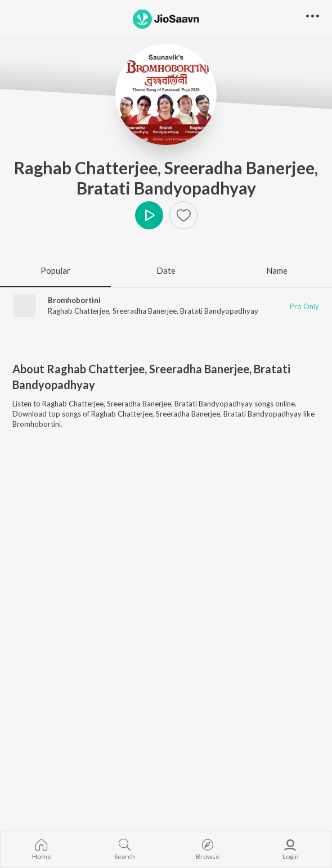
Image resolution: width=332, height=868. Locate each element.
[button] (313, 17)
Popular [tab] (55, 270)
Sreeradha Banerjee (145, 311)
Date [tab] (166, 270)
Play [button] (149, 215)
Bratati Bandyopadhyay (219, 311)
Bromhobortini (74, 300)
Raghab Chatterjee (78, 311)
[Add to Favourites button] (183, 215)
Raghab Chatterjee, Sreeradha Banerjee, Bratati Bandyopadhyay (166, 178)
